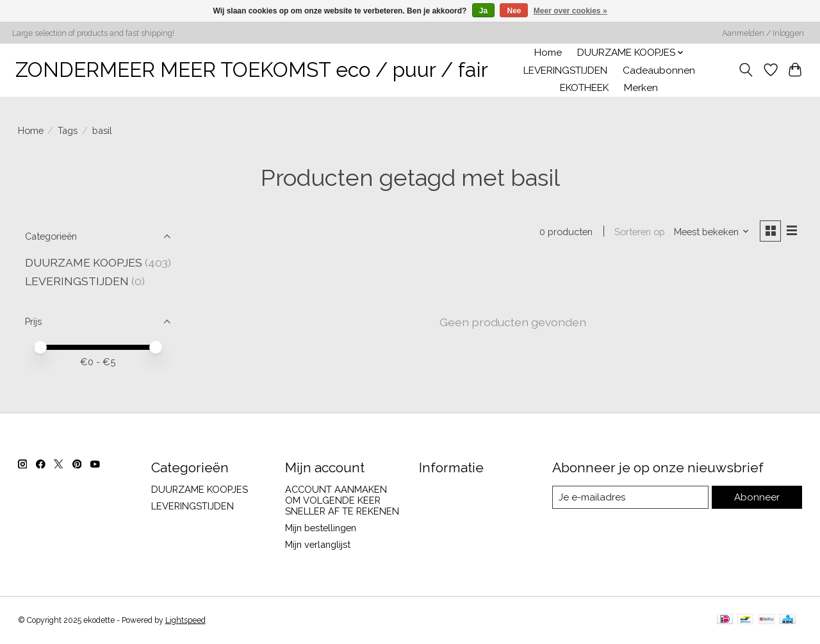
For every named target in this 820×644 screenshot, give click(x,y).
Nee (514, 11)
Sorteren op (638, 232)
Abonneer (758, 498)
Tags (68, 130)
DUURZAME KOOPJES (84, 262)
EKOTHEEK (584, 88)
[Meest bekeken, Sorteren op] (710, 232)
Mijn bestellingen (321, 528)
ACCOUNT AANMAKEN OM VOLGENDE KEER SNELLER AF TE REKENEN (342, 500)
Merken (641, 88)
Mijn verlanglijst (318, 544)
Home (548, 53)
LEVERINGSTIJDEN (565, 70)
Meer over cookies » (570, 11)
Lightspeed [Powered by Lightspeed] (185, 620)
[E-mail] (631, 497)
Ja (483, 11)
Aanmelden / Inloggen (763, 33)
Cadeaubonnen (659, 70)
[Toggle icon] (745, 70)
